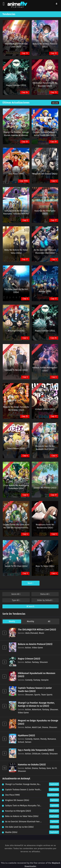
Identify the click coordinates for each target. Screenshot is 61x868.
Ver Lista (55, 103)
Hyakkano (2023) (26, 736)
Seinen (28, 742)
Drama (45, 727)
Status (45, 594)
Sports (37, 695)
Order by (45, 600)
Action (28, 648)
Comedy (29, 680)
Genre (16, 594)
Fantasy (35, 662)
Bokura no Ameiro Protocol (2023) (35, 644)
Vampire (45, 680)
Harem (36, 739)
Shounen (44, 662)
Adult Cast (37, 727)
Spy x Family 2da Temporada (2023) (36, 750)
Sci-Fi (54, 768)
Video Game (37, 648)
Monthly (30, 621)
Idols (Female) (32, 633)
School (21, 742)
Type (16, 600)
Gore (49, 768)
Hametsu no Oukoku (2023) (32, 765)
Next (30, 583)
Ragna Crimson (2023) (29, 659)
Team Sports (47, 695)
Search (30, 606)
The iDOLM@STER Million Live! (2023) (37, 630)
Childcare (36, 754)
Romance (52, 739)
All (49, 621)
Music (42, 633)
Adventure (37, 709)
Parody (43, 739)
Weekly (12, 621)
